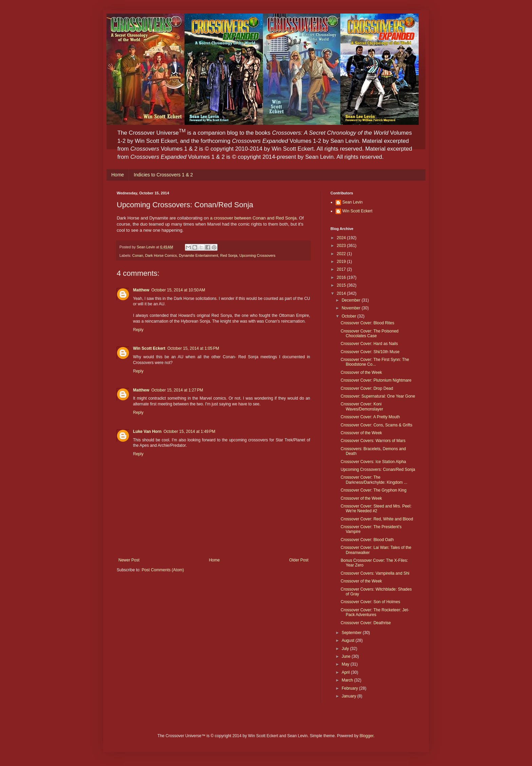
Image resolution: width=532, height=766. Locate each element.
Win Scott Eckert (149, 348)
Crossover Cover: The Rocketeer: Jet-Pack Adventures (375, 612)
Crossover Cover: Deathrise (366, 623)
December (352, 300)
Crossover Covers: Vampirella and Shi (375, 573)
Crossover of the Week (361, 372)
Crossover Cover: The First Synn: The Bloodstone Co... (375, 362)
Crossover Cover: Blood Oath (367, 540)
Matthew (141, 290)
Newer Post (129, 560)
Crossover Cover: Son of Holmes (370, 602)
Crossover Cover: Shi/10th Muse (370, 352)
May (346, 664)
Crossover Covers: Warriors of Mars (373, 441)
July (346, 649)
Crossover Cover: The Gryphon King (374, 490)
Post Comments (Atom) (163, 570)
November (352, 308)
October (349, 316)
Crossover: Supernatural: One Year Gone (378, 396)
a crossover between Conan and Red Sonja (253, 218)
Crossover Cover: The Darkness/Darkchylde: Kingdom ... (374, 480)
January (349, 696)
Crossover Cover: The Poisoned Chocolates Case (370, 333)
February (350, 688)
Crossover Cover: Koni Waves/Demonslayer (362, 406)
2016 (342, 277)
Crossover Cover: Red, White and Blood (377, 519)
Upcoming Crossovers (258, 255)
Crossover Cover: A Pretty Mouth (370, 417)
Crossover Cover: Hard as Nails (369, 344)
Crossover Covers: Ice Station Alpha (373, 462)
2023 (342, 246)
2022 (342, 254)
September (352, 633)
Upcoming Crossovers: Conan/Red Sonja (378, 470)
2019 (342, 262)
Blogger (367, 736)
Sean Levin (353, 202)
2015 (342, 285)
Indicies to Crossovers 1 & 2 (163, 175)
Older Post (299, 560)
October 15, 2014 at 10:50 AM (178, 290)
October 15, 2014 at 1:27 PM (177, 390)
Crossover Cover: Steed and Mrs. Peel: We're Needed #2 (376, 509)
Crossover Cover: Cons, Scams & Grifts (376, 425)
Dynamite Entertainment (198, 255)
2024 (342, 238)
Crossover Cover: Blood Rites (367, 323)
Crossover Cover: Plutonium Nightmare (376, 380)
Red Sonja (229, 255)
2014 (342, 293)
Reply (138, 330)
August (349, 640)
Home (118, 175)
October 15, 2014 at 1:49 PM (189, 432)
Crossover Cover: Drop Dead (367, 388)
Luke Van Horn (147, 432)
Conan (138, 255)
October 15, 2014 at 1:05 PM (193, 348)
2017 (342, 269)
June (347, 656)
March (348, 680)
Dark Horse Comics (161, 255)
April (346, 672)
